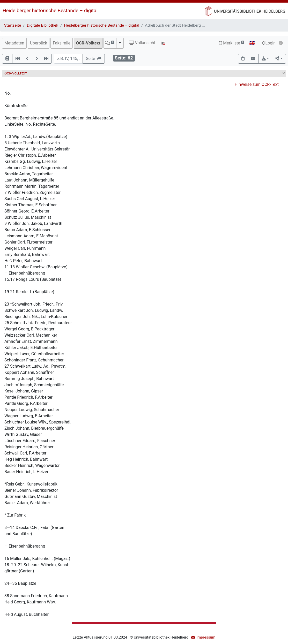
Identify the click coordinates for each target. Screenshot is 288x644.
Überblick (39, 43)
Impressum (206, 637)
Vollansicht (142, 43)
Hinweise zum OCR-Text (257, 84)
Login (268, 43)
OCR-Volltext (88, 43)
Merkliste (232, 43)
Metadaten (14, 43)
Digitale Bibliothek (43, 25)
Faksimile (62, 43)
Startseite (13, 25)
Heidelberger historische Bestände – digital (50, 10)
